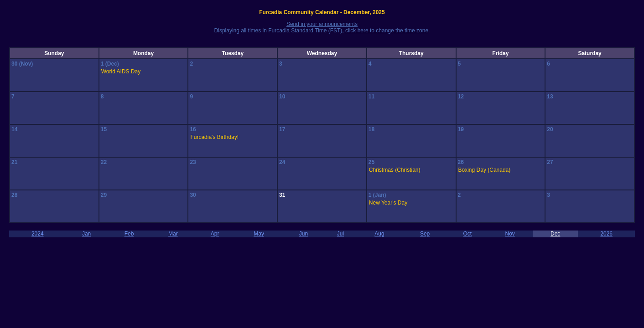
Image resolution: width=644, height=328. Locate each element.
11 (371, 97)
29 (104, 195)
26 (461, 162)
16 (193, 129)
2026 (606, 234)
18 (371, 129)
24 (282, 162)
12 (461, 97)
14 (14, 129)
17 (282, 129)
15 (104, 129)
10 (282, 97)
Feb (129, 234)
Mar (173, 234)
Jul (340, 234)
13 (550, 97)
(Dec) (112, 64)
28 (14, 195)
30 (15, 64)
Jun (304, 234)
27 (550, 162)
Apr (215, 234)
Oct (468, 234)
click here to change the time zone (387, 31)
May (259, 234)
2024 (38, 234)
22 (104, 162)
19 (461, 129)
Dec (555, 234)
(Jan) (380, 195)
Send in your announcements (322, 24)
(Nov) (26, 64)
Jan (86, 234)
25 (371, 162)
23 (193, 162)
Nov (510, 234)
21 (14, 162)
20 (550, 129)
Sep (425, 234)
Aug (379, 234)
